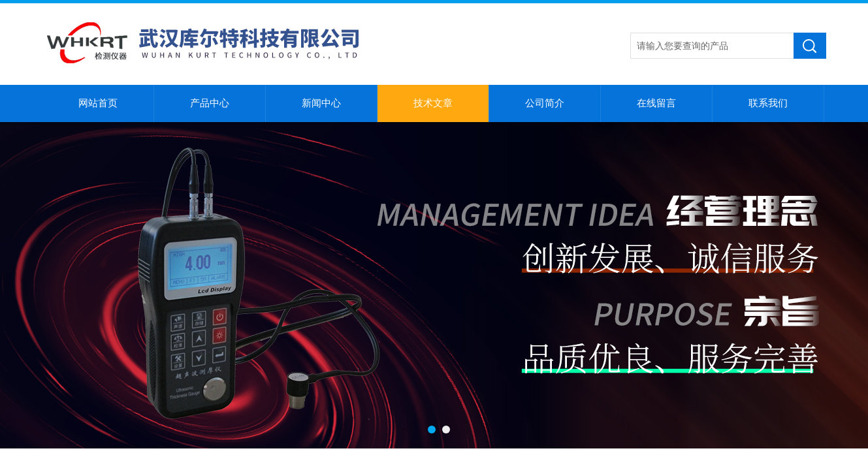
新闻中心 (321, 103)
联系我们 (768, 103)
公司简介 (545, 103)
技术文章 (433, 103)
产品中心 (210, 103)
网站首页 (98, 103)
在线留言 (656, 103)
